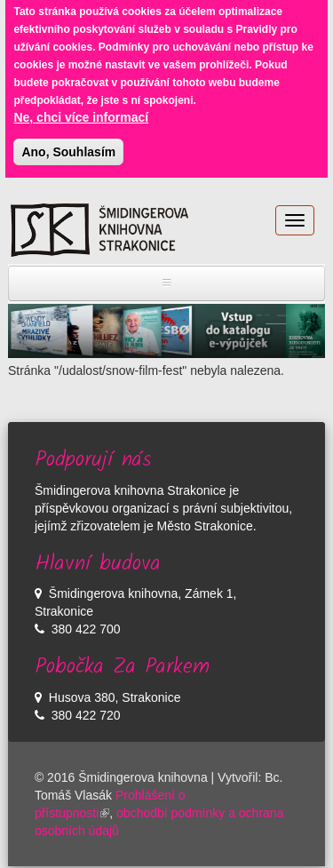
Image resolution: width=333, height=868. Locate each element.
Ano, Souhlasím (68, 146)
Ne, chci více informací (81, 111)
